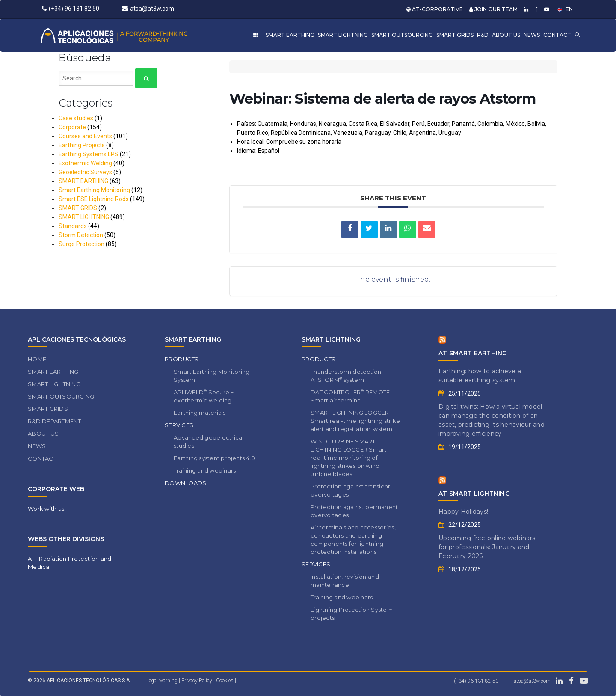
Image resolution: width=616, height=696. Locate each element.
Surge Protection (81, 244)
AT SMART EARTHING (473, 353)
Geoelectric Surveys (85, 172)
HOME (37, 359)
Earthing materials (200, 413)
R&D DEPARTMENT (55, 421)
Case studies (76, 118)
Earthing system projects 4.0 (214, 458)
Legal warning (162, 681)
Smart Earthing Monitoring (94, 190)
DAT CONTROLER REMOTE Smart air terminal (350, 396)
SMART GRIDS (455, 35)
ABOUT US (506, 35)
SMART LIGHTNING (343, 35)
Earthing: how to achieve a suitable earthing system (480, 376)
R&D (483, 35)
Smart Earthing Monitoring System (212, 376)
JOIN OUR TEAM (493, 9)
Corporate (72, 127)
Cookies (225, 681)
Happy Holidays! (463, 512)
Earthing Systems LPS (89, 154)
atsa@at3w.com (148, 9)
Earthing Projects (82, 145)
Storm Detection (81, 235)
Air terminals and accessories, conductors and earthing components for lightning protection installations (353, 540)
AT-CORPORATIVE (435, 9)
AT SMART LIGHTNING (474, 494)
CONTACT (557, 35)
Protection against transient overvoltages (350, 490)
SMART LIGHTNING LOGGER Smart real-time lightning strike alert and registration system (355, 421)
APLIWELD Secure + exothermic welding (204, 396)
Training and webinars (205, 470)
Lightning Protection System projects (352, 614)
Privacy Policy (197, 681)
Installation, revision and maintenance (345, 581)
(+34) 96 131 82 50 (71, 9)
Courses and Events (85, 136)
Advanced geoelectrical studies (209, 442)
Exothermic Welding (85, 163)
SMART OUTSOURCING (402, 35)
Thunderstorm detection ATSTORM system (346, 376)
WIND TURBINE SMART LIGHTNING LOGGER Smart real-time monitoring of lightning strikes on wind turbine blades (349, 458)
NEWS (532, 35)
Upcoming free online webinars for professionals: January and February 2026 (487, 547)
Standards (73, 226)
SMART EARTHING (290, 35)
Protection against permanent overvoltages (354, 511)
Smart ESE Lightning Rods (94, 199)
